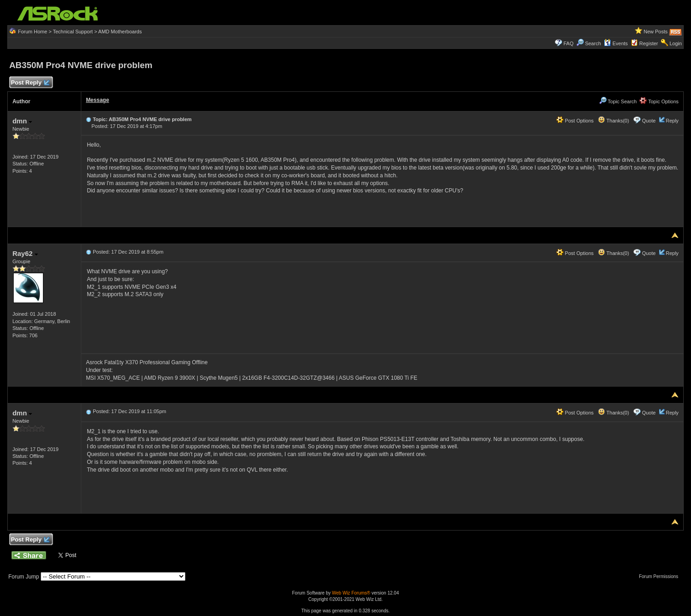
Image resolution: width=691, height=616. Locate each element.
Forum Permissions (661, 576)
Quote (649, 121)
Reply (672, 121)
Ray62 (25, 253)
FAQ (569, 43)
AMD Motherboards (120, 32)
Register (649, 43)
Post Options (575, 121)
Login (676, 43)
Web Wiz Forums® (351, 593)
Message (98, 100)
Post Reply (30, 83)
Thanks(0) (613, 121)
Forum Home (32, 32)
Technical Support (73, 32)
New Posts (656, 32)
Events (616, 43)
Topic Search (618, 101)
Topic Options (659, 101)
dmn (22, 121)
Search (593, 43)
